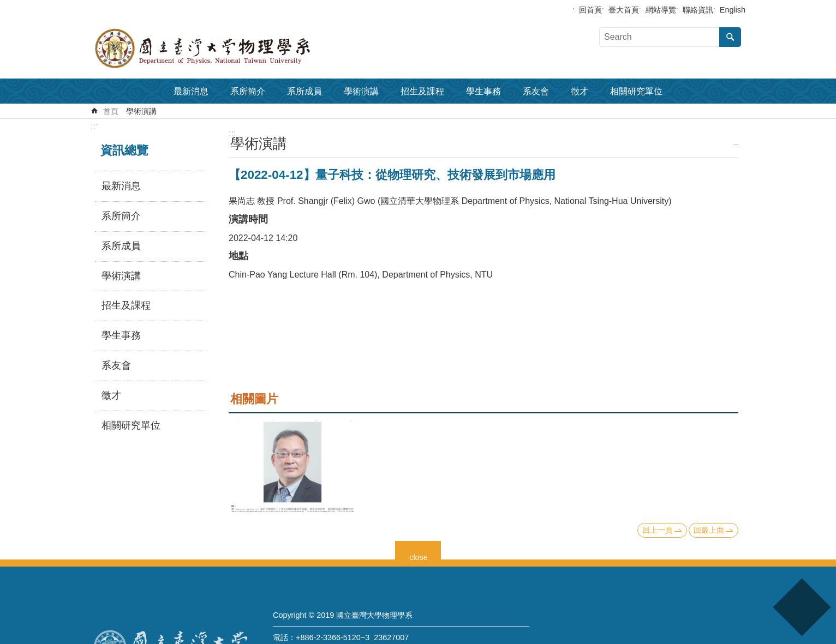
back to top (801, 607)
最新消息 (191, 91)
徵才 (580, 91)
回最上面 (709, 530)
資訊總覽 (124, 150)
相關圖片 (254, 399)
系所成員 (304, 91)
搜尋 (730, 37)
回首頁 (590, 10)
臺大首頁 (624, 10)
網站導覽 (661, 10)
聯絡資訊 (698, 10)
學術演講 (361, 91)
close (419, 556)
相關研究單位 (636, 91)
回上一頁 (658, 530)
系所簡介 (248, 91)
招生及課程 (422, 91)
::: (94, 126)
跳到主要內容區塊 (6, 6)
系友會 (536, 91)
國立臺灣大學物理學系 (227, 49)
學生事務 (483, 91)
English (733, 10)
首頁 (111, 111)
